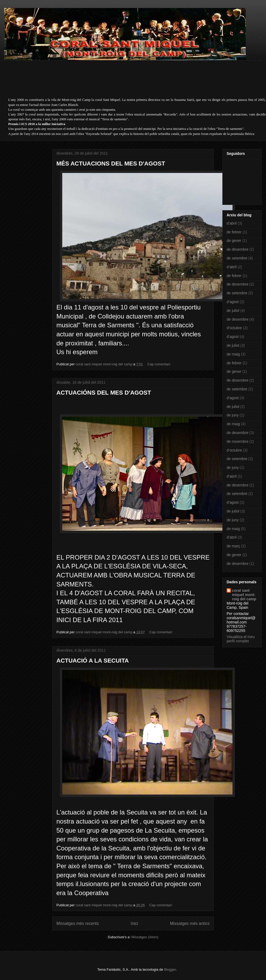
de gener (234, 241)
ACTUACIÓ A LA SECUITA (93, 661)
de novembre (238, 441)
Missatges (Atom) (145, 937)
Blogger (170, 969)
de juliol (233, 311)
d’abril (232, 223)
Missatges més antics (190, 923)
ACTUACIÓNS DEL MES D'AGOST (104, 393)
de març (233, 546)
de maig (233, 354)
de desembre (238, 249)
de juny (233, 415)
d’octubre (234, 328)
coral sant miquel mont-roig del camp (244, 595)
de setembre (237, 258)
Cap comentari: (160, 364)
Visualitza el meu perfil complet (241, 639)
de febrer (234, 232)
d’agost (233, 302)
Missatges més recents (78, 923)
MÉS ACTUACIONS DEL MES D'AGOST (111, 164)
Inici (134, 923)
